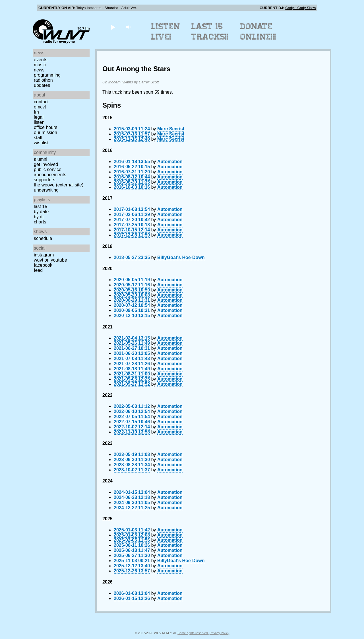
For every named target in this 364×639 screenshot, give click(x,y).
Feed (38, 270)
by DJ (39, 217)
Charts (40, 222)
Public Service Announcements (50, 172)
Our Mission (45, 132)
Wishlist (41, 143)
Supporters (45, 180)
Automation (170, 162)
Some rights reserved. (193, 633)
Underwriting (46, 190)
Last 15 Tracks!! (210, 32)
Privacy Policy (220, 633)
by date (41, 212)
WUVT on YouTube (50, 260)
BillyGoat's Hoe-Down (181, 257)
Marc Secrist (171, 129)
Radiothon (43, 80)
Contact (41, 102)
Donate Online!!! (258, 32)
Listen (39, 122)
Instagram (44, 255)
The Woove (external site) (59, 185)
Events (41, 60)
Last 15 (41, 207)
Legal (39, 117)
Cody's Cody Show (301, 8)
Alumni (41, 159)
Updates (42, 85)
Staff (38, 138)
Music (40, 65)
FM (36, 112)
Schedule (43, 238)
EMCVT (40, 107)
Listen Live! (166, 32)
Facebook (43, 265)
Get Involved (46, 164)
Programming (47, 75)
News (39, 70)
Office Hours (45, 127)
